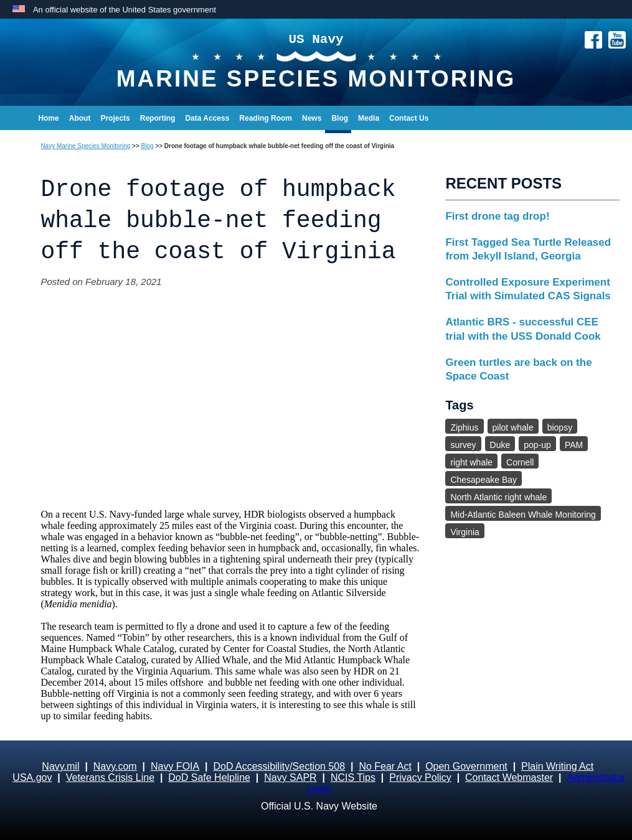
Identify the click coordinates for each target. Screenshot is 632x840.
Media (369, 118)
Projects (115, 118)
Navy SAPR (290, 777)
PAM (574, 445)
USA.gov (32, 777)
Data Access (207, 118)
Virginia (465, 532)
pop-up (537, 445)
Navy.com (115, 766)
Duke (500, 445)
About (80, 118)
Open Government (466, 766)
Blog (340, 118)
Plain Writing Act (557, 766)
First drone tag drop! (497, 216)
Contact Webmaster (509, 777)
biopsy (560, 427)
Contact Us (409, 118)
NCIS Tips (353, 777)
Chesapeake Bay (483, 480)
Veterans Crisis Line (110, 777)
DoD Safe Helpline (209, 777)
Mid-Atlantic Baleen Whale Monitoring (523, 515)
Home (48, 118)
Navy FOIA (175, 766)
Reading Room (266, 118)
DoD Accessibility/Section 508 (279, 766)
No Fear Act (385, 766)
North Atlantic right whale (498, 497)
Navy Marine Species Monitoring (85, 146)
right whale (471, 462)
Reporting (158, 118)
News (312, 118)
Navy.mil (60, 766)
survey (463, 445)
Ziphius (464, 427)
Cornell (520, 462)
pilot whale (513, 427)
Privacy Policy (420, 777)
